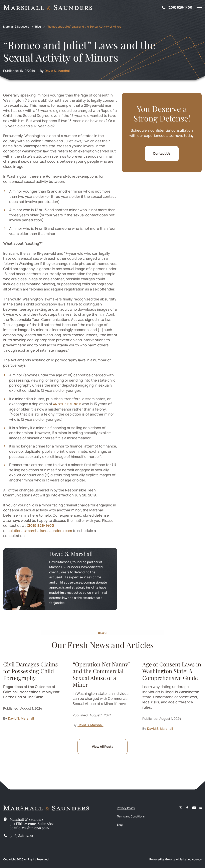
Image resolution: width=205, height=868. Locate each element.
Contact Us (162, 153)
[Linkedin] (201, 808)
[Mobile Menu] (199, 8)
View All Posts (103, 747)
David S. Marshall (58, 71)
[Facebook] (187, 808)
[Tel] (177, 8)
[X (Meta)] (181, 808)
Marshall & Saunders (16, 27)
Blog (38, 27)
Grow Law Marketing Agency (183, 859)
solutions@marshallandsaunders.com (40, 531)
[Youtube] (194, 808)
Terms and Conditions (131, 816)
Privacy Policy (126, 808)
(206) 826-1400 (40, 525)
